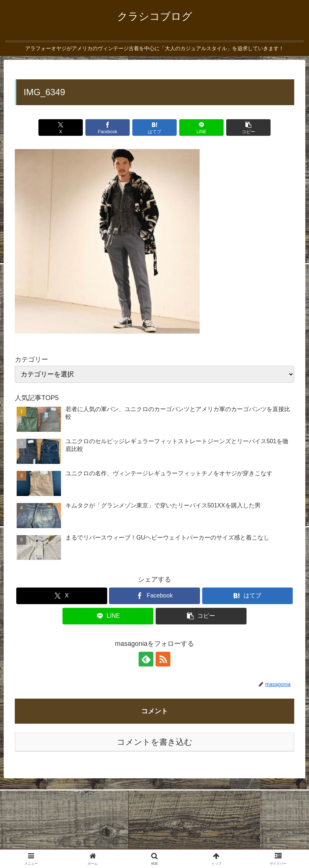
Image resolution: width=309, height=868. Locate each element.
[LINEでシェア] (202, 128)
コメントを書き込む (155, 742)
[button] (249, 128)
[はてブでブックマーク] (155, 128)
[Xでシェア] (61, 128)
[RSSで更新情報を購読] (163, 659)
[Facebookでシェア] (108, 128)
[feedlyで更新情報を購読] (146, 659)
